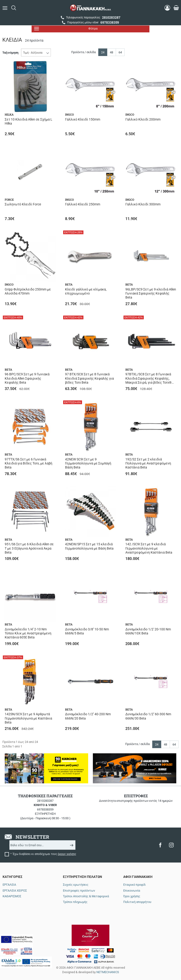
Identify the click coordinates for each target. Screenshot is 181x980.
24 (103, 52)
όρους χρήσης (67, 854)
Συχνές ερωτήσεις (76, 885)
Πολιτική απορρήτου (137, 902)
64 (120, 52)
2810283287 (45, 801)
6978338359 (45, 809)
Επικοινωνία (132, 891)
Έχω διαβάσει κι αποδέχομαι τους (44, 854)
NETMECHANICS (108, 962)
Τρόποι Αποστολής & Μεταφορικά (86, 896)
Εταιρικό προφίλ (134, 885)
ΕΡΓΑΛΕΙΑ (9, 885)
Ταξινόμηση (10, 53)
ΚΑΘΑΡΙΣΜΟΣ (12, 896)
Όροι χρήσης (132, 896)
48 (111, 52)
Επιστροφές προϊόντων (79, 891)
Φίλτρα (66, 29)
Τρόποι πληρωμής (75, 902)
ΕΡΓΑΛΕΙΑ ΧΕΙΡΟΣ (15, 891)
